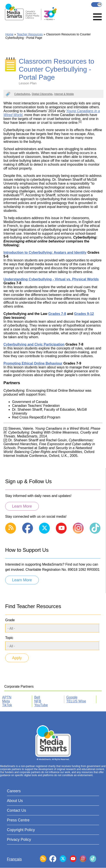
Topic (9, 638)
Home (9, 34)
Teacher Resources (30, 34)
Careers (14, 791)
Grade (10, 620)
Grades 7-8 (57, 314)
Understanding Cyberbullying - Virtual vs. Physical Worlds (51, 279)
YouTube (41, 705)
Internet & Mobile (64, 94)
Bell (37, 697)
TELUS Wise (76, 701)
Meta (6, 701)
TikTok (7, 705)
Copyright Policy (21, 830)
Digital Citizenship (42, 94)
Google (72, 697)
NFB (38, 701)
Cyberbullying (22, 94)
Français (97, 5)
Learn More (22, 506)
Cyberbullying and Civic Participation (34, 344)
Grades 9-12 (84, 314)
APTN (7, 697)
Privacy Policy (19, 840)
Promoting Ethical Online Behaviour (33, 363)
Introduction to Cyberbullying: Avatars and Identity (45, 252)
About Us (15, 801)
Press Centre (18, 820)
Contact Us (16, 810)
